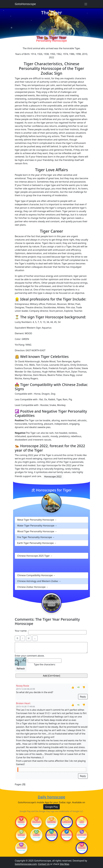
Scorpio (51, 835)
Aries (21, 822)
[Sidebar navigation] (86, 4)
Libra (36, 835)
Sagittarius (67, 835)
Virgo (21, 835)
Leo (82, 822)
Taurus (36, 822)
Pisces (82, 848)
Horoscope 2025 (51, 603)
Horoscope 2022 (53, 477)
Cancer (67, 822)
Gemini (52, 822)
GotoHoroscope (25, 4)
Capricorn (82, 835)
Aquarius (21, 848)
